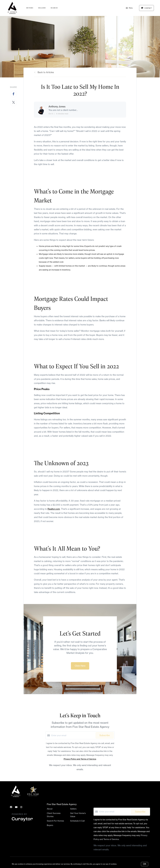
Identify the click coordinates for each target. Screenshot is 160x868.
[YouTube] (16, 807)
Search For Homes (55, 821)
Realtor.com (54, 509)
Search (54, 8)
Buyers (30, 8)
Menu (129, 8)
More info (121, 864)
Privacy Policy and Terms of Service (80, 759)
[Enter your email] (73, 735)
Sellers (42, 8)
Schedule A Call (77, 821)
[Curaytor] (22, 821)
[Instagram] (21, 807)
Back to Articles (46, 72)
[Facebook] (11, 807)
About (50, 809)
